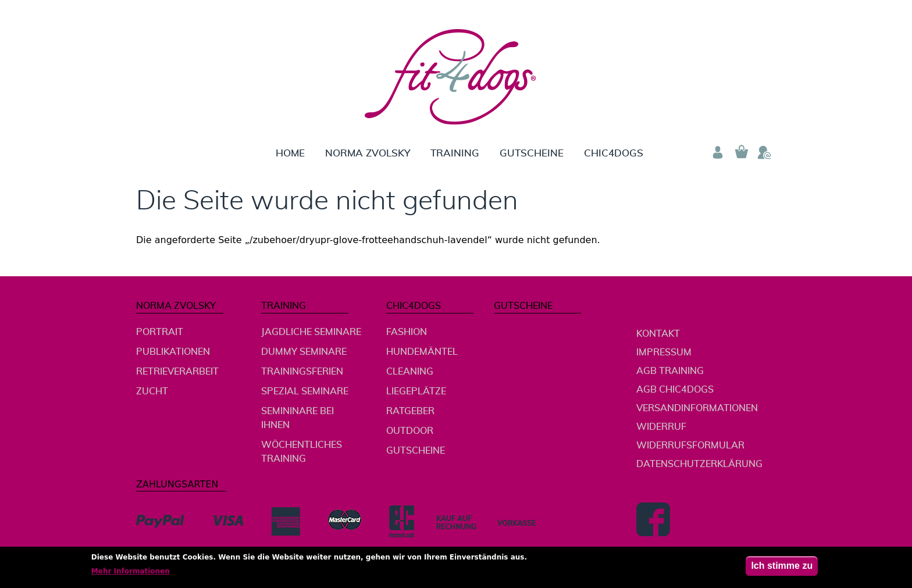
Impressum (664, 352)
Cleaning (410, 372)
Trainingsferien (302, 372)
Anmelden (718, 152)
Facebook (653, 519)
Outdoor (410, 431)
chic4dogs (614, 153)
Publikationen (173, 352)
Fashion (407, 332)
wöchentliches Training (302, 452)
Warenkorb (741, 152)
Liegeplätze (416, 391)
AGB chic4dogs (675, 390)
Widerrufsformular (690, 446)
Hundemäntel (422, 352)
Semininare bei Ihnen (298, 418)
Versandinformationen (697, 408)
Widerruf (661, 427)
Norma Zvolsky (368, 153)
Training (455, 153)
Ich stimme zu (782, 569)
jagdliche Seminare (311, 332)
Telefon (764, 152)
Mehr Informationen (131, 574)
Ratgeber (410, 411)
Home (290, 153)
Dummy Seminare (304, 352)
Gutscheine (532, 153)
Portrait (160, 332)
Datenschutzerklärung (699, 464)
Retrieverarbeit (177, 372)
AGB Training (670, 371)
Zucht (152, 391)
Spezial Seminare (305, 391)
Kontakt (658, 334)
